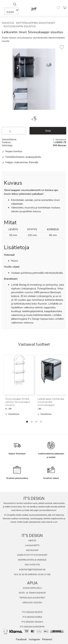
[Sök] (15, 4)
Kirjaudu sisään (32, 603)
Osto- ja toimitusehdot (32, 593)
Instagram (34, 639)
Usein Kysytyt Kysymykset (32, 555)
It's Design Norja (32, 617)
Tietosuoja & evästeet (32, 598)
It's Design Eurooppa (32, 627)
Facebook (21, 639)
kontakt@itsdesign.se (32, 570)
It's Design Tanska (32, 622)
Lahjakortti (32, 545)
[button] (59, 8)
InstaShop (32, 550)
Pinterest (47, 639)
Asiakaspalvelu (32, 588)
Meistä (32, 541)
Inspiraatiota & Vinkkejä (32, 560)
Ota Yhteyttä (32, 565)
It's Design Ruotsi (32, 612)
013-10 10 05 (21, 574)
